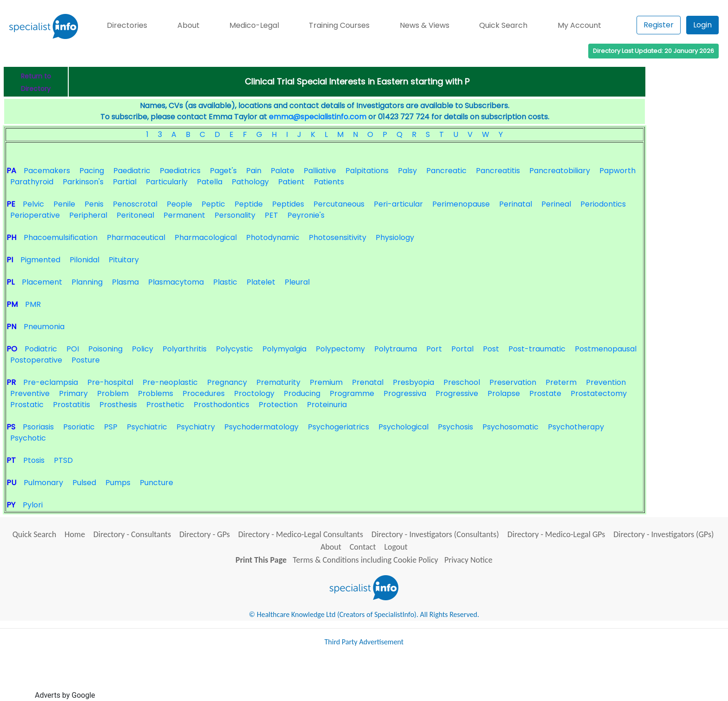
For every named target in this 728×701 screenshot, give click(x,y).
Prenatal (368, 382)
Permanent (184, 215)
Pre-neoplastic (170, 382)
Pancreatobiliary (560, 171)
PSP (111, 427)
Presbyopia (413, 382)
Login (702, 25)
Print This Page (261, 560)
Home (75, 534)
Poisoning (105, 349)
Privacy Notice (468, 560)
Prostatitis (71, 405)
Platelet (261, 282)
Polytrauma (396, 349)
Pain (254, 171)
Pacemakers (47, 171)
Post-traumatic (537, 349)
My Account (579, 25)
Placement (42, 282)
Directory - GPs (205, 534)
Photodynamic (273, 237)
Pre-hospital (110, 382)
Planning (87, 282)
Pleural (297, 282)
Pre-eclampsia (51, 382)
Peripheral (88, 215)
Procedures (204, 393)
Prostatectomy (599, 393)
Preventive (30, 393)
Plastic (225, 282)
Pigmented (40, 260)
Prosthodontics (221, 405)
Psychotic (28, 438)
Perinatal (516, 204)
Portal (462, 349)
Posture (86, 360)
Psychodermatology (261, 427)
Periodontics (603, 204)
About (188, 25)
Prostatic (27, 405)
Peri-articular (398, 204)
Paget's (223, 171)
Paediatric (132, 171)
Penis (94, 204)
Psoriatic (79, 427)
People (179, 204)
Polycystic (234, 349)
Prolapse (504, 393)
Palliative (320, 171)
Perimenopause (461, 204)
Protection (278, 405)
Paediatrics (180, 171)
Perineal (556, 204)
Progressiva (405, 393)
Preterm (561, 382)
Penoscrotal (135, 204)
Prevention (606, 382)
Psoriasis (38, 427)
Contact (363, 547)
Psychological (403, 427)
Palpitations (367, 171)
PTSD (63, 460)
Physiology (395, 237)
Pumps (118, 483)
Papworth (617, 171)
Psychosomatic (510, 427)
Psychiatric (147, 427)
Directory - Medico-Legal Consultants (301, 534)
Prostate (545, 393)
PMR (33, 304)
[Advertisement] (266, 677)
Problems (156, 393)
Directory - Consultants (132, 534)
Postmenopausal (606, 349)
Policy (143, 349)
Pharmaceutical (136, 237)
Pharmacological (206, 237)
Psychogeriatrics (338, 427)
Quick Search (503, 25)
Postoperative (36, 360)
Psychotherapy (576, 427)
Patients (329, 182)
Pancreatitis (498, 171)
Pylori (33, 505)
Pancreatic (446, 171)
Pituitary (124, 260)
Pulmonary (43, 483)
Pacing (92, 171)
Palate (283, 171)
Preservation (513, 382)
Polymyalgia (284, 349)
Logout (396, 547)
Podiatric (41, 349)
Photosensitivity (338, 237)
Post (491, 349)
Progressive (457, 393)
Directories (127, 25)
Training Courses (339, 25)
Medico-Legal (254, 25)
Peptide (249, 204)
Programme (352, 393)
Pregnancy (227, 382)
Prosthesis (118, 405)
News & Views (425, 25)
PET (271, 215)
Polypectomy (340, 349)
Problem (113, 393)
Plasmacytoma (176, 282)
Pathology (250, 182)
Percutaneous (339, 204)
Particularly (167, 182)
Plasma (125, 282)
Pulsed (84, 483)
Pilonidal (84, 260)
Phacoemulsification (61, 237)
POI (73, 349)
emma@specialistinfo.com (318, 117)
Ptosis (34, 460)
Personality (235, 215)
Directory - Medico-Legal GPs (556, 534)
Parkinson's (83, 182)
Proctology (254, 393)
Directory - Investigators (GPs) (663, 534)
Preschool (462, 382)
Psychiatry (196, 427)
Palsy (407, 171)
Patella (210, 182)
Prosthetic (165, 405)
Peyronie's (306, 215)
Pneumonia (44, 327)
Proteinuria (327, 405)
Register (659, 25)
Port (434, 349)
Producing (302, 393)
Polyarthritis (185, 349)
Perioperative (35, 215)
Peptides (288, 204)
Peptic (213, 204)
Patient (291, 182)
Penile (64, 204)
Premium (326, 382)
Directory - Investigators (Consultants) (435, 534)
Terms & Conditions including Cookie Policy (366, 560)
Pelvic (33, 204)
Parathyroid (32, 182)
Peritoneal (135, 215)
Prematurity (278, 382)
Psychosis (455, 427)
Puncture (156, 483)
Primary (73, 393)
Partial (125, 182)
